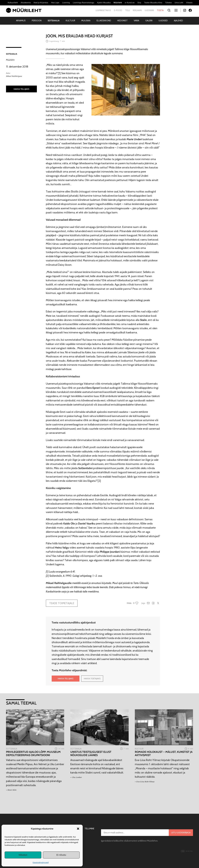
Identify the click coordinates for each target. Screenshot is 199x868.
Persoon (37, 21)
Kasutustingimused (41, 862)
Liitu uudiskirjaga (181, 833)
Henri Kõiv (12, 790)
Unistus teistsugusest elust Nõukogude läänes (91, 753)
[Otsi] (169, 10)
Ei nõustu (61, 855)
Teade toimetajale (62, 603)
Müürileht (10, 60)
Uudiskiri (149, 10)
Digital (187, 851)
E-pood (118, 10)
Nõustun (23, 855)
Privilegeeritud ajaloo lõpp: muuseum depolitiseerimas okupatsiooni (33, 753)
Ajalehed (178, 21)
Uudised (163, 21)
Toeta (160, 10)
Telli (127, 10)
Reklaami (137, 10)
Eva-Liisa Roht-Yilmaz (145, 782)
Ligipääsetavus (103, 10)
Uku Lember (77, 777)
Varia (136, 21)
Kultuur (70, 21)
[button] (78, 829)
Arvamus (21, 21)
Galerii (149, 21)
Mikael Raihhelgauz (14, 76)
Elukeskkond (104, 21)
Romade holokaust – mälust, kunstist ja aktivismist (164, 753)
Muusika (86, 21)
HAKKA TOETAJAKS (92, 678)
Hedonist (122, 21)
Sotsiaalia (54, 21)
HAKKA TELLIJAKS (21, 89)
